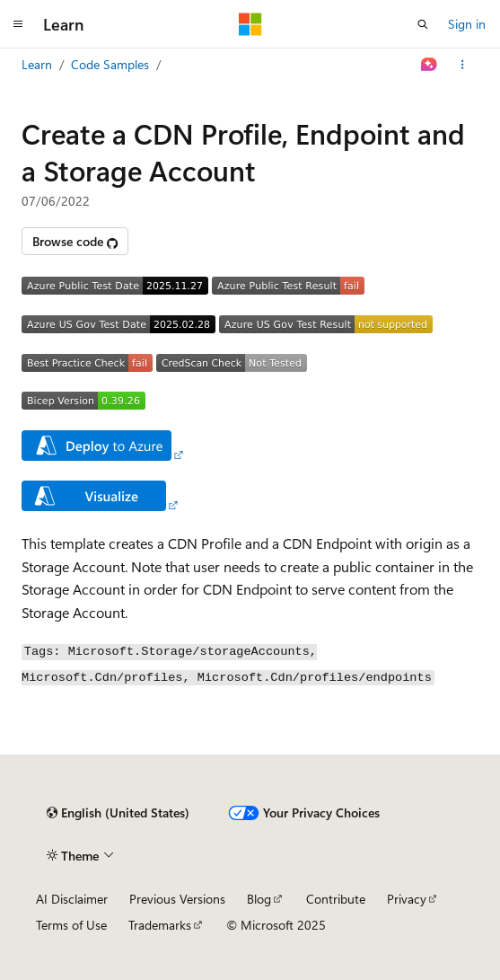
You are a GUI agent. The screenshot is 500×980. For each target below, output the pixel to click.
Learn (37, 64)
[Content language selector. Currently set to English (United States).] (118, 813)
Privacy (407, 899)
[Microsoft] (250, 24)
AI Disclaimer (72, 899)
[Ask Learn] (430, 65)
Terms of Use (71, 925)
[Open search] (423, 24)
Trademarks (160, 925)
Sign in (467, 24)
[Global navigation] (18, 24)
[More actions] (463, 65)
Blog (259, 899)
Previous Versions (177, 899)
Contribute (336, 899)
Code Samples (110, 64)
